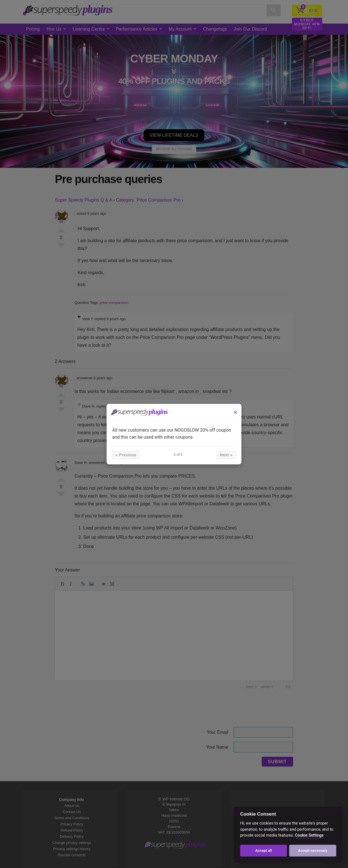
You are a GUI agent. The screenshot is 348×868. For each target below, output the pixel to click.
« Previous (130, 455)
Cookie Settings (309, 835)
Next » (222, 455)
